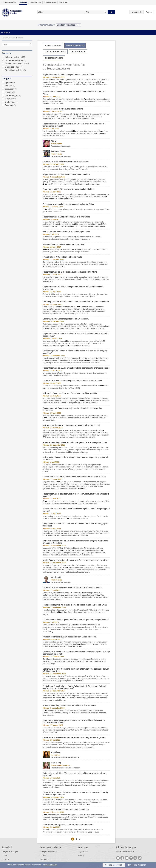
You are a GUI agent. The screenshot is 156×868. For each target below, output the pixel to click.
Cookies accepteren (114, 865)
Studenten (23, 2)
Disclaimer (44, 859)
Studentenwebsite (8, 38)
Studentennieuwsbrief (125, 851)
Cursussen (17, 89)
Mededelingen (17, 95)
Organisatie (83, 851)
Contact (5, 855)
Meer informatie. (50, 865)
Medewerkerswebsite (17, 64)
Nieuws (17, 99)
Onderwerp (17, 102)
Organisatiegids (50, 2)
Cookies (43, 855)
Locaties (17, 92)
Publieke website (17, 57)
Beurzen (17, 86)
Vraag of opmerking (48, 851)
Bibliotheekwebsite (17, 70)
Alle (88, 12)
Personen (17, 105)
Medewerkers (36, 2)
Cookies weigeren (138, 865)
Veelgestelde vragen (10, 851)
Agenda (17, 82)
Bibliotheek (63, 2)
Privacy (81, 855)
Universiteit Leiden (9, 2)
